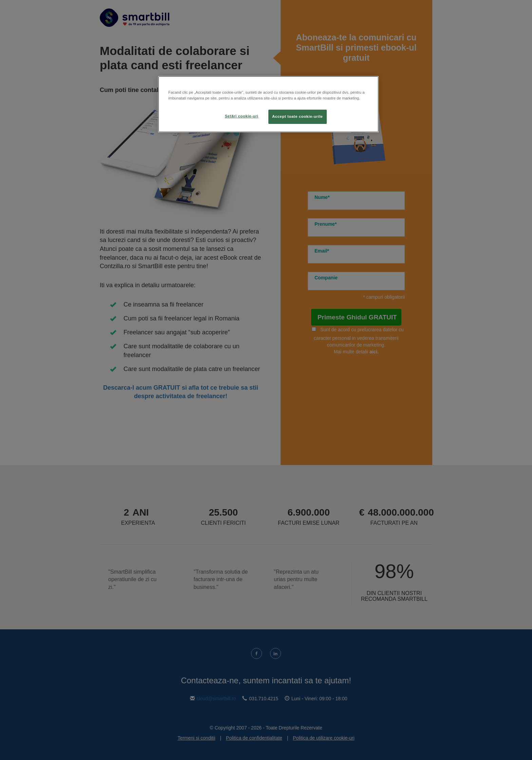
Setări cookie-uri (242, 116)
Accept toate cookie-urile (298, 116)
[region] (268, 104)
